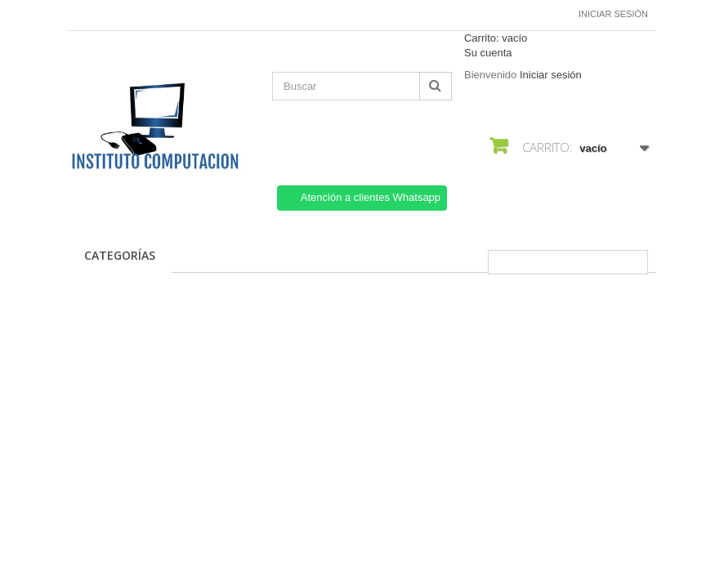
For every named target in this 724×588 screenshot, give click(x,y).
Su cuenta (488, 53)
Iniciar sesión (613, 14)
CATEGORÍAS (120, 255)
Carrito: (496, 38)
